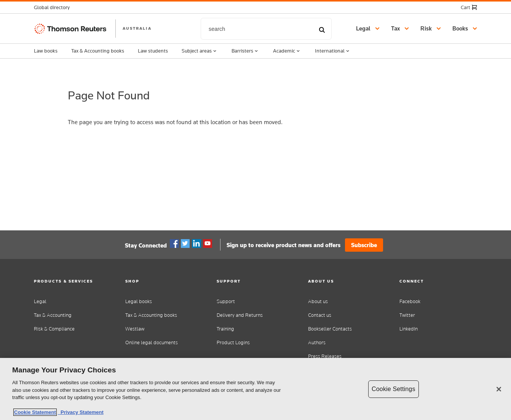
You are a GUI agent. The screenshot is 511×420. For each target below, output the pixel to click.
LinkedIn (409, 329)
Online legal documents (152, 343)
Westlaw (135, 329)
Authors (317, 343)
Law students (153, 51)
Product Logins (233, 343)
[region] (255, 389)
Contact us (320, 315)
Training (225, 329)
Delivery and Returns (240, 315)
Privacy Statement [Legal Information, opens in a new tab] (81, 412)
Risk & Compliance (54, 329)
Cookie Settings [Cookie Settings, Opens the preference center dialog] (393, 389)
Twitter (185, 244)
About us (318, 301)
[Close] (499, 389)
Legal (40, 301)
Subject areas (200, 51)
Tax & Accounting (53, 315)
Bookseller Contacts (330, 329)
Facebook (174, 244)
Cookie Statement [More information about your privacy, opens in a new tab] (35, 412)
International (333, 51)
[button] (54, 7)
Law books (46, 51)
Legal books (139, 301)
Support (226, 301)
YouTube (208, 244)
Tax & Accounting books (98, 51)
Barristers (245, 51)
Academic (287, 51)
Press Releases (325, 356)
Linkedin (196, 244)
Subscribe (364, 245)
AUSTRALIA (137, 28)
